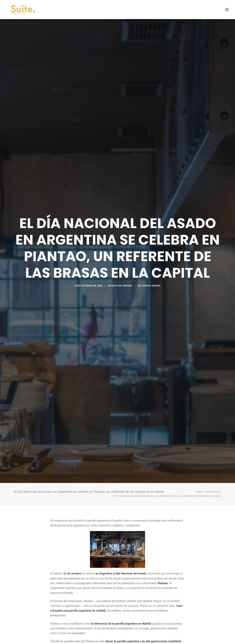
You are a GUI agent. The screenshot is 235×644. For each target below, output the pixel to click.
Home (199, 492)
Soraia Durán (151, 286)
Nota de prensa (122, 286)
